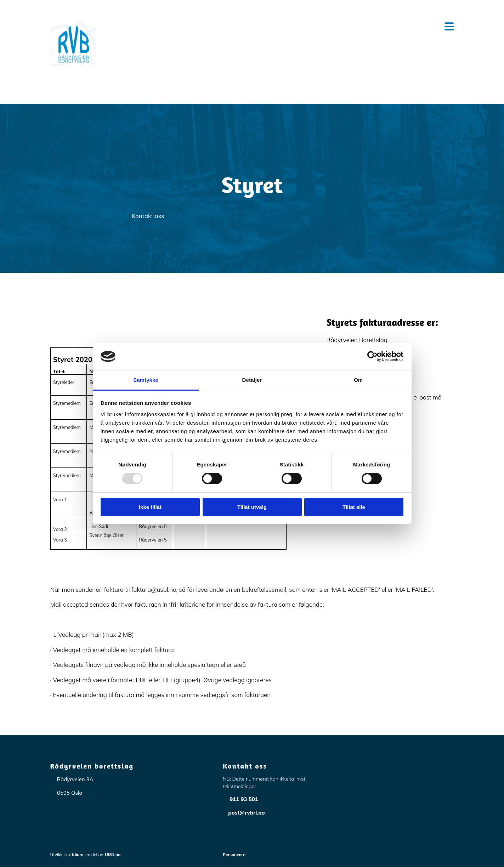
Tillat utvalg (252, 507)
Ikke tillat (150, 507)
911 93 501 (244, 799)
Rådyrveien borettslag (92, 766)
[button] (287, 27)
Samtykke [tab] (146, 380)
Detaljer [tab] (252, 380)
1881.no (112, 854)
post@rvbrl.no (246, 813)
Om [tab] (358, 380)
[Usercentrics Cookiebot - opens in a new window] (372, 356)
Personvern (234, 854)
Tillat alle (354, 507)
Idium (78, 854)
